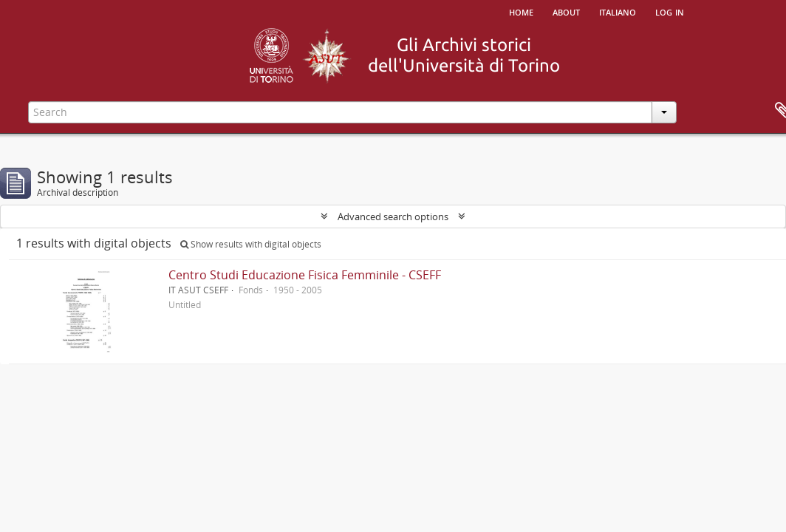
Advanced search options (393, 216)
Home (521, 11)
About (566, 11)
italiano (618, 11)
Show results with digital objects (251, 244)
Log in (670, 11)
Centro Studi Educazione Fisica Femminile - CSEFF (305, 275)
